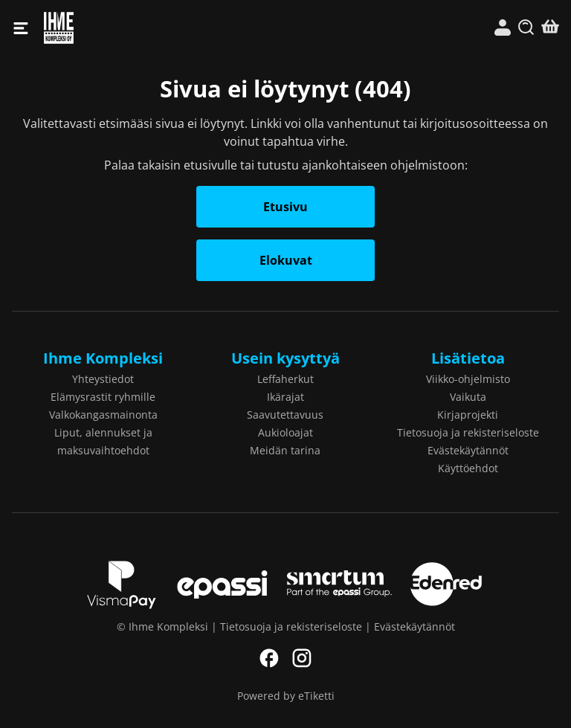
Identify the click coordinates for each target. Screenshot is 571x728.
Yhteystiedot (103, 379)
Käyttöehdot (468, 468)
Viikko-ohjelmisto (468, 379)
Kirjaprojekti (468, 415)
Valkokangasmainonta (103, 415)
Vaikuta (468, 397)
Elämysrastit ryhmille (103, 397)
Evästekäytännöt (468, 450)
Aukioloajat (285, 432)
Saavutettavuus (285, 415)
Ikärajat (285, 397)
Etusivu (285, 207)
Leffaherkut (285, 379)
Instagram (302, 658)
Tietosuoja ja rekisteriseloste (468, 432)
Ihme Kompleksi (165, 28)
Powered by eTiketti (286, 696)
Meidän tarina (285, 450)
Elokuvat (286, 260)
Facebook (269, 658)
